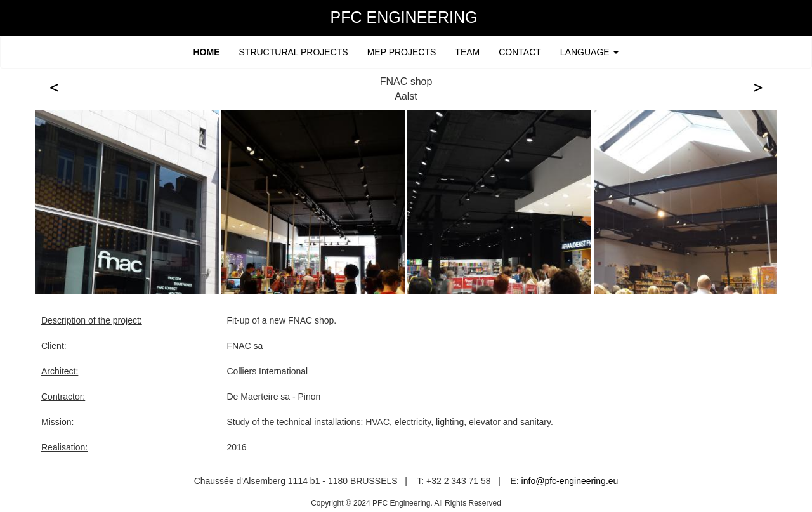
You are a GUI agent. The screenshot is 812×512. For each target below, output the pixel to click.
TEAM (467, 52)
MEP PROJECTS (402, 52)
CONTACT (520, 52)
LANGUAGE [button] (589, 52)
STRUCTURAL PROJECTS (294, 52)
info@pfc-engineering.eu (570, 481)
